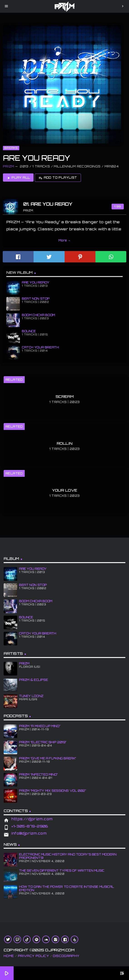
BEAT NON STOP (36, 299)
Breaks (11, 148)
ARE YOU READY (36, 282)
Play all (18, 178)
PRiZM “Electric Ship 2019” (43, 742)
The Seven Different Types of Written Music (62, 871)
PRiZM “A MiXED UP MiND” (40, 726)
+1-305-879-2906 (30, 826)
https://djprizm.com (32, 819)
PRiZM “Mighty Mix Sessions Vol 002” (53, 791)
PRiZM (9, 166)
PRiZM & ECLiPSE (33, 680)
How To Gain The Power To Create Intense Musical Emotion (67, 888)
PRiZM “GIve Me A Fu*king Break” (48, 758)
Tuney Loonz (31, 696)
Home (9, 956)
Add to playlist (58, 178)
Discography (66, 956)
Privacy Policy (33, 956)
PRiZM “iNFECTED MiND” (38, 774)
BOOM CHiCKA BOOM (38, 315)
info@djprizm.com (29, 833)
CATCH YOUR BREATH (40, 347)
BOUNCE (29, 331)
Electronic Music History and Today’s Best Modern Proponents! (68, 856)
